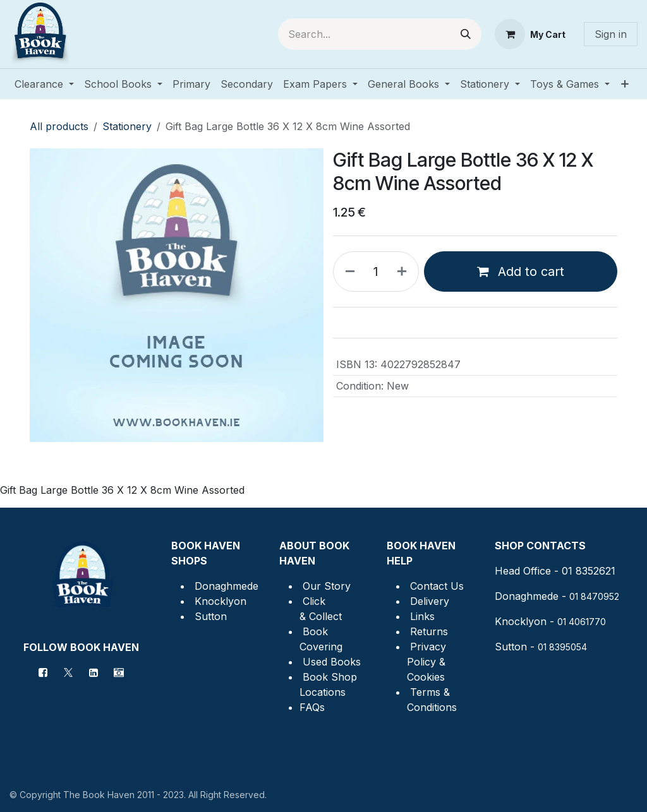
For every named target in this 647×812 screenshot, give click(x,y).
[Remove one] (348, 272)
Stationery (127, 126)
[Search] (466, 34)
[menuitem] (44, 84)
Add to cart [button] (521, 272)
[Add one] (404, 272)
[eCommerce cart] (530, 34)
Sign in (611, 34)
